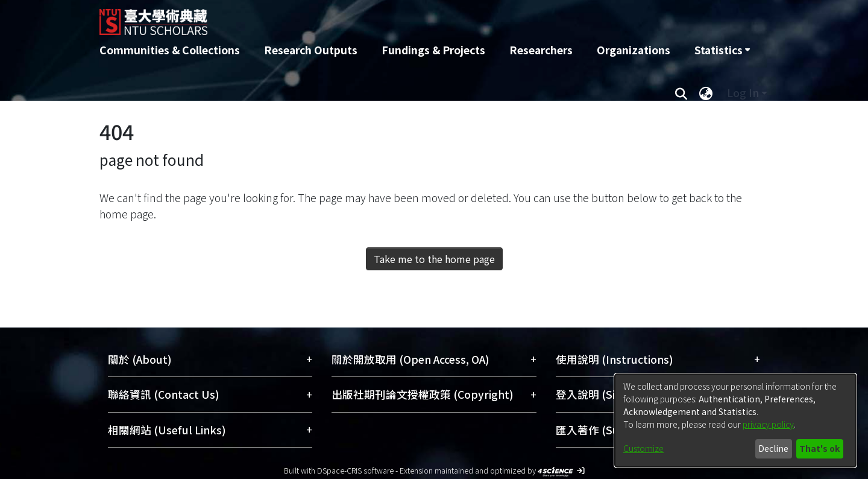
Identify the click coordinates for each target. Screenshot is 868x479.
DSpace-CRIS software (355, 470)
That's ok (819, 448)
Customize (643, 448)
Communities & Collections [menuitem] (170, 50)
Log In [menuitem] (743, 93)
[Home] (369, 17)
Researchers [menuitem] (541, 50)
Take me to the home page (434, 259)
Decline (773, 448)
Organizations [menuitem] (634, 50)
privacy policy (768, 424)
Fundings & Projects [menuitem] (433, 50)
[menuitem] (722, 50)
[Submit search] (681, 93)
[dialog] (735, 420)
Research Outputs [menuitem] (311, 50)
